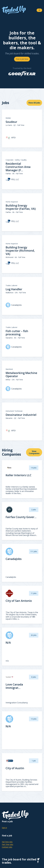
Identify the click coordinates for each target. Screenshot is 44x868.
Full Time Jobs (7, 842)
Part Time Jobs (8, 844)
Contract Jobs (7, 847)
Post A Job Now (22, 59)
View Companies (34, 452)
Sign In (4, 828)
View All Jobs (34, 103)
